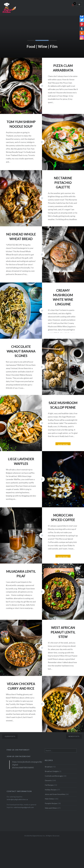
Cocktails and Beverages (54, 776)
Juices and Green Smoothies (55, 794)
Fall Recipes (49, 785)
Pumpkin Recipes (51, 803)
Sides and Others (51, 808)
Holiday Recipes (51, 790)
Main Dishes (49, 799)
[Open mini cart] (73, 6)
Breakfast (49, 767)
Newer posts (74, 736)
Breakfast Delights (52, 771)
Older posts (10, 736)
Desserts (48, 780)
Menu (79, 4)
